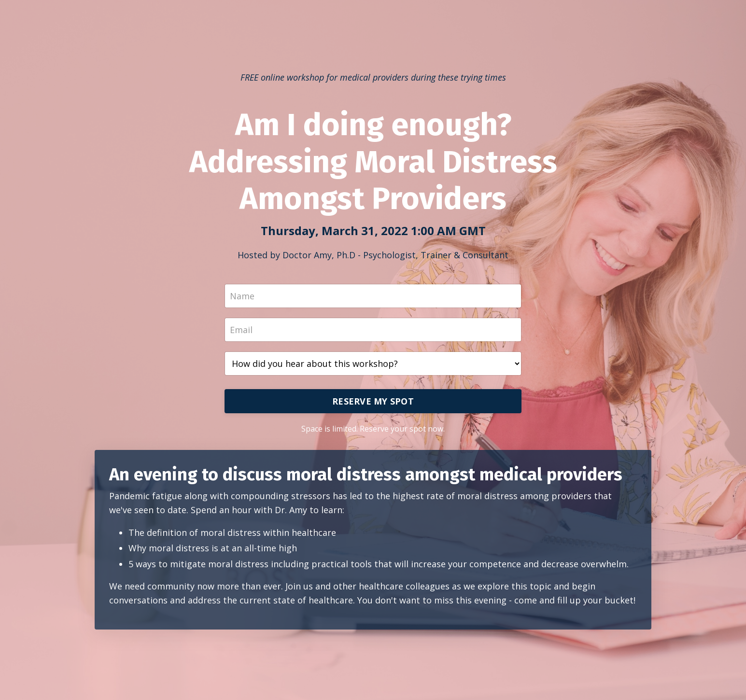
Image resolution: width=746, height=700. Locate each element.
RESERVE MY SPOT (373, 401)
